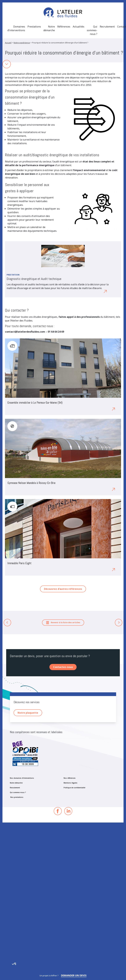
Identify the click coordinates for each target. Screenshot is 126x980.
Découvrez (98, 291)
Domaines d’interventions (16, 28)
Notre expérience (22, 43)
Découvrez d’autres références (63, 589)
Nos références (70, 778)
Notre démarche (49, 28)
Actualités (79, 27)
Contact (122, 27)
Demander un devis (74, 976)
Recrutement (107, 27)
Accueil (8, 43)
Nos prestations (17, 797)
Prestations (34, 27)
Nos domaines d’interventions (22, 778)
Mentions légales (70, 783)
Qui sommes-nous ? (92, 30)
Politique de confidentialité (74, 788)
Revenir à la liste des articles (63, 623)
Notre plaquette (28, 713)
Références (64, 27)
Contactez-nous (63, 667)
